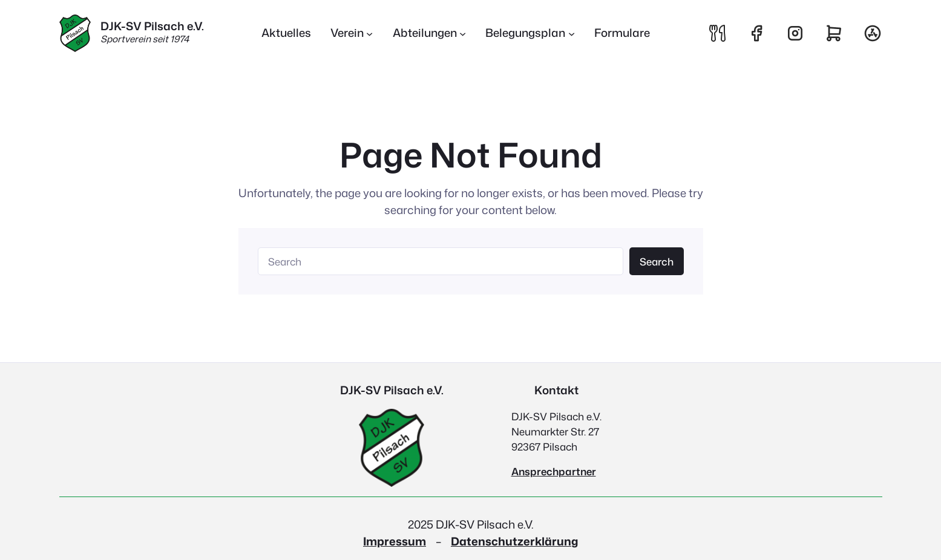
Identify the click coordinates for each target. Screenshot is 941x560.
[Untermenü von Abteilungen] (430, 33)
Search (657, 262)
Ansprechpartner (554, 471)
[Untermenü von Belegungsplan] (530, 33)
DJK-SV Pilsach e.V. (152, 26)
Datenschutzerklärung (514, 541)
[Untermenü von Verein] (352, 33)
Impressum (395, 541)
